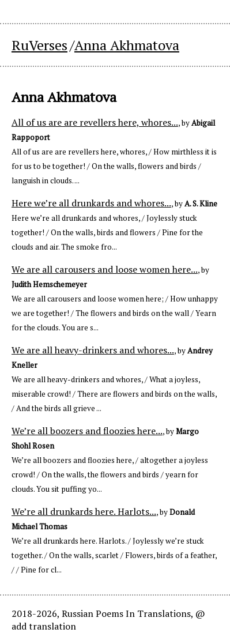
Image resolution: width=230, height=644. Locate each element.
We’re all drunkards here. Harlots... (84, 511)
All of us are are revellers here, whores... (95, 122)
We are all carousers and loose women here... (105, 269)
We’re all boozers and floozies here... (87, 431)
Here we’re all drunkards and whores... (91, 203)
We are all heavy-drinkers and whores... (93, 350)
